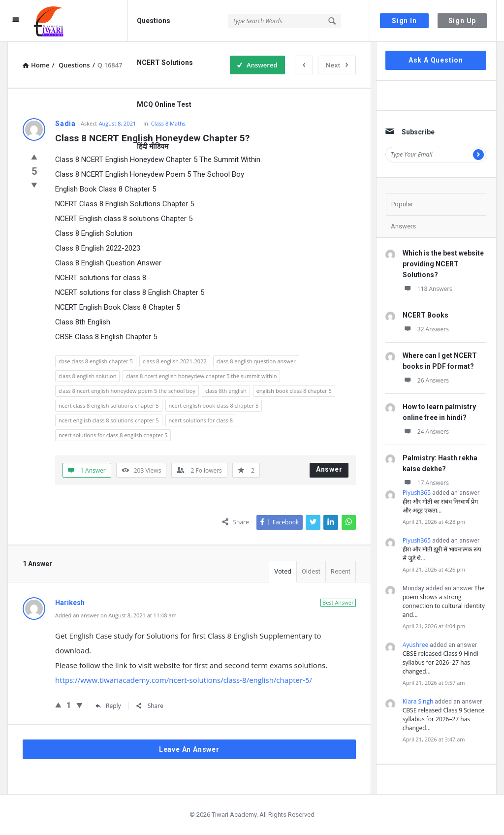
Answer (329, 469)
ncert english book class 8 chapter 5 (214, 405)
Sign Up (462, 21)
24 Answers (426, 432)
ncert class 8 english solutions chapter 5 (109, 405)
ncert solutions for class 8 (201, 420)
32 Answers (426, 329)
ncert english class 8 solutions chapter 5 (109, 420)
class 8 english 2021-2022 (175, 361)
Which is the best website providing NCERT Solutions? (443, 264)
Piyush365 (417, 493)
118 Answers (427, 289)
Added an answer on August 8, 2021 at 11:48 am (116, 615)
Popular (402, 204)
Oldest (311, 571)
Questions (154, 21)
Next (337, 65)
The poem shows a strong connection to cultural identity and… (444, 601)
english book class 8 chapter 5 (294, 391)
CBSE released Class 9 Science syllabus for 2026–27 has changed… (443, 719)
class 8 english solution (87, 376)
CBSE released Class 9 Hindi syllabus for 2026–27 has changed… (441, 662)
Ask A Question (436, 60)
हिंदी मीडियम (153, 146)
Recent (341, 571)
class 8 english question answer (256, 361)
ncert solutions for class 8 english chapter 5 (113, 435)
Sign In (404, 21)
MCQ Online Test (164, 104)
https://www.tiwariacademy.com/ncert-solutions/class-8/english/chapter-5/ (184, 680)
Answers (403, 226)
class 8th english (226, 391)
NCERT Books (425, 315)
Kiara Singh (418, 701)
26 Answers (426, 380)
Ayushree (415, 645)
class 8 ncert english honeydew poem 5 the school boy (127, 391)
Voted (283, 571)
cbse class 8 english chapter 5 (96, 361)
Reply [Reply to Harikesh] (108, 706)
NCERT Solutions (165, 63)
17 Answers (426, 483)
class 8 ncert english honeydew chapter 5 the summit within (201, 376)
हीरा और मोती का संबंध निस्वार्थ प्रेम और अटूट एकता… (441, 506)
